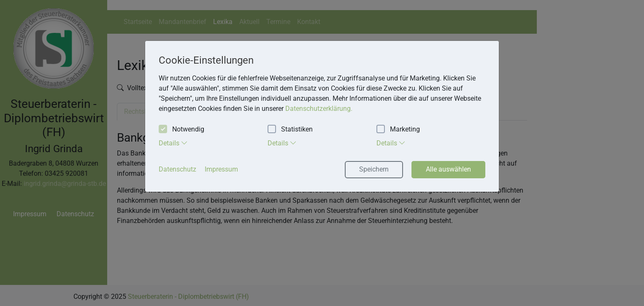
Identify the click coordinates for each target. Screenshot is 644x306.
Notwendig (181, 130)
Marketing (398, 130)
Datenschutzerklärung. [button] (319, 109)
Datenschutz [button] (177, 169)
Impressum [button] (221, 169)
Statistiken (290, 130)
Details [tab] (173, 143)
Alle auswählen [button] (448, 169)
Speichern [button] (374, 169)
